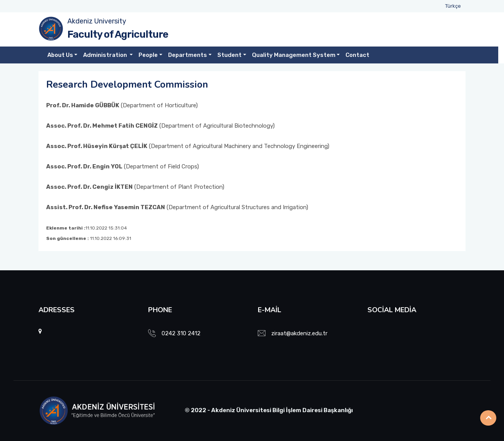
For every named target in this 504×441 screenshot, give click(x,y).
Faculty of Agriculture (118, 34)
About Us (60, 55)
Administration (106, 55)
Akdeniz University (97, 21)
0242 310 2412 (181, 333)
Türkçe (453, 6)
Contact (357, 55)
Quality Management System (294, 55)
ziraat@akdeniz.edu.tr (299, 333)
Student (229, 55)
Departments (188, 55)
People (148, 55)
